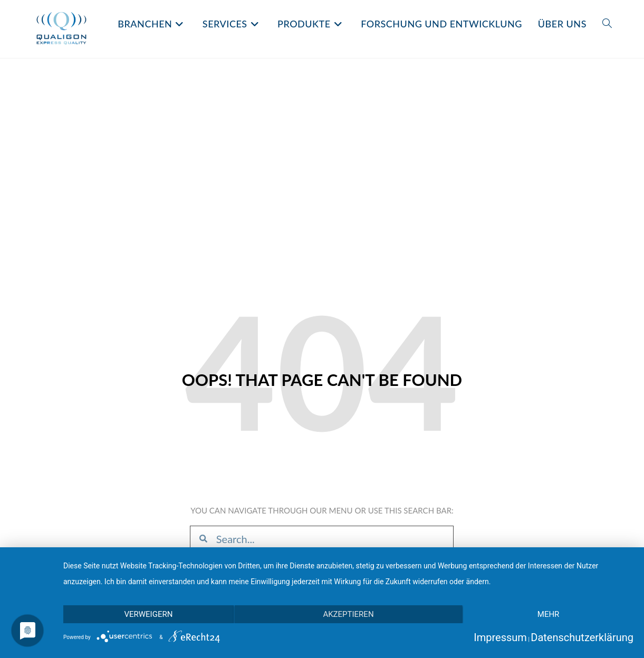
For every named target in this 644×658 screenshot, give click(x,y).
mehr (549, 614)
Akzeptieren (348, 614)
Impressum (500, 637)
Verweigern (148, 614)
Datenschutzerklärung (582, 637)
